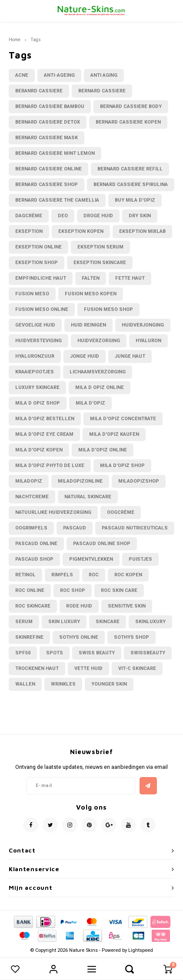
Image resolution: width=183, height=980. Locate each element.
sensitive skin (127, 606)
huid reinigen (88, 325)
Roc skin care (119, 590)
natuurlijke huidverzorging (53, 512)
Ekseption (29, 231)
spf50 (23, 653)
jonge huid (85, 356)
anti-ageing (59, 75)
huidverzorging (99, 341)
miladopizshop (139, 481)
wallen (25, 684)
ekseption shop (37, 263)
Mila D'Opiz (90, 403)
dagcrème (29, 216)
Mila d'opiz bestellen (45, 419)
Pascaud (75, 528)
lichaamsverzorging (98, 372)
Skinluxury (150, 622)
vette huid (88, 668)
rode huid (79, 606)
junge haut (130, 356)
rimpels (62, 575)
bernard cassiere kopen (128, 122)
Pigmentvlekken (91, 559)
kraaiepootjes (35, 372)
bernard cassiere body (131, 106)
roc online (30, 590)
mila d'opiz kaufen (114, 434)
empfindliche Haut (41, 278)
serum (24, 622)
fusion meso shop (108, 309)
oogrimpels (31, 528)
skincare (108, 622)
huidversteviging (38, 341)
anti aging (104, 75)
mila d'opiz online (103, 450)
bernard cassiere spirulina (131, 185)
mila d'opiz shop (122, 465)
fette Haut (130, 278)
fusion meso (32, 294)
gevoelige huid (35, 325)
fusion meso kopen (91, 294)
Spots (55, 653)
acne (22, 75)
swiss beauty (97, 653)
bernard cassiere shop (47, 185)
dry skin (140, 216)
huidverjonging (143, 325)
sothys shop (131, 637)
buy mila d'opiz (135, 200)
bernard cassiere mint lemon (55, 153)
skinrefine (29, 637)
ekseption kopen (81, 231)
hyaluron (148, 341)
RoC (94, 575)
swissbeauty (148, 653)
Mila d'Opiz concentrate (123, 419)
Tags (36, 40)
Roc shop (73, 590)
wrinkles (63, 684)
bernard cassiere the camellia (57, 200)
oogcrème (121, 512)
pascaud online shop (102, 544)
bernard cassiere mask (47, 138)
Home (15, 40)
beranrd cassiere (39, 91)
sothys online (79, 637)
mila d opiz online (100, 387)
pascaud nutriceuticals (135, 528)
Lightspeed (141, 950)
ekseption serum (100, 247)
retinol (25, 575)
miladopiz (29, 481)
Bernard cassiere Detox (48, 122)
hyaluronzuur (35, 356)
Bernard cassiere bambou (50, 106)
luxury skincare (37, 387)
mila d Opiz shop (38, 403)
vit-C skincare (137, 668)
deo (63, 216)
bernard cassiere (102, 91)
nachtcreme (32, 497)
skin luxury (64, 622)
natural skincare (88, 497)
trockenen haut (37, 668)
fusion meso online (42, 309)
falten (91, 278)
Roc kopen (128, 575)
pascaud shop (34, 559)
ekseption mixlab (142, 231)
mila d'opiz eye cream (44, 434)
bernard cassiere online (48, 169)
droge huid (98, 216)
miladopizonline (80, 481)
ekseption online (38, 247)
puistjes (140, 559)
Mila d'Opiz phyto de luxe (50, 465)
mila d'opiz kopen (39, 450)
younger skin (109, 684)
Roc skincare (33, 606)
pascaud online (36, 544)
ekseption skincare (100, 263)
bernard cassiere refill (130, 169)
